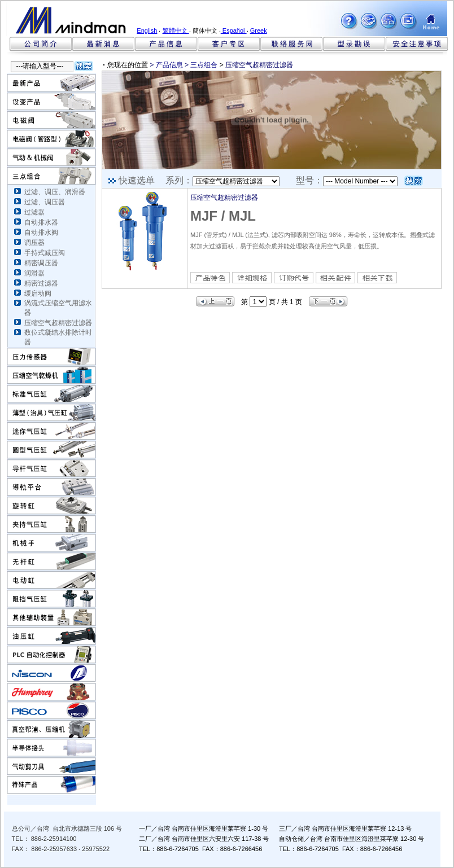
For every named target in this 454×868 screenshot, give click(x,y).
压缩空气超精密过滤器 (58, 323)
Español (234, 30)
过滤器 (34, 212)
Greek (259, 30)
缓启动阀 (38, 293)
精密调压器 (41, 263)
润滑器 (34, 273)
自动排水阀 (41, 233)
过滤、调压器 (45, 202)
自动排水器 (41, 222)
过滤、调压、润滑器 (55, 192)
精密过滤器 (41, 283)
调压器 (34, 243)
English (147, 30)
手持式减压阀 (45, 253)
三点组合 (204, 65)
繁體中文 (176, 30)
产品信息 (169, 65)
